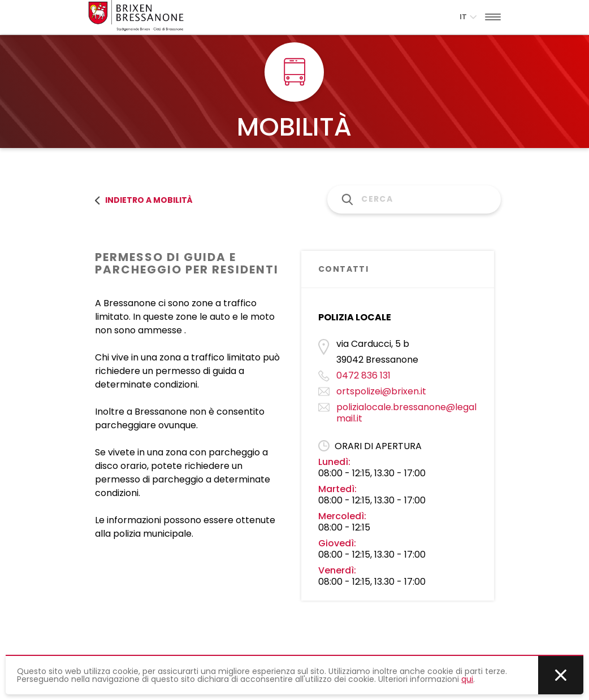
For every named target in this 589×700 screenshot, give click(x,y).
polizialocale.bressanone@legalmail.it (406, 413)
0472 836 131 (363, 375)
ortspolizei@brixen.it (381, 391)
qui (467, 679)
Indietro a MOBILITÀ (144, 200)
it (468, 17)
